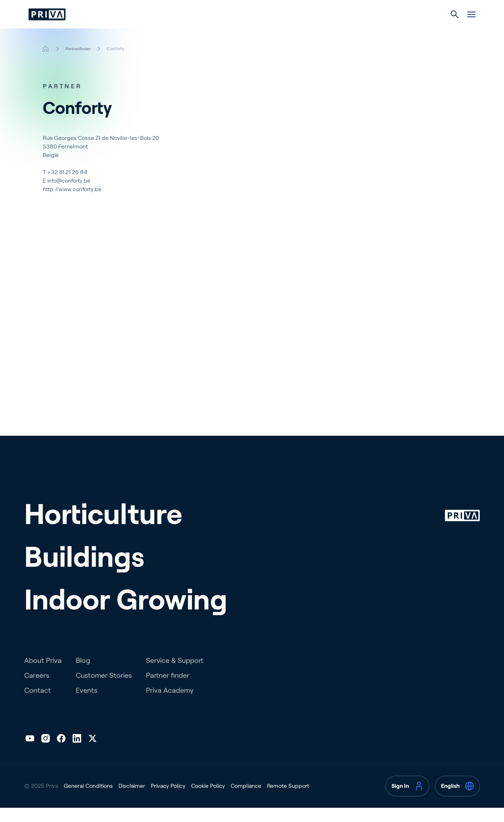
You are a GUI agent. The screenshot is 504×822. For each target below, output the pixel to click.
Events (86, 705)
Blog (83, 675)
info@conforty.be (69, 195)
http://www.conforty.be (72, 203)
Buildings (252, 29)
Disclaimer (132, 800)
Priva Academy (170, 705)
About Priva (43, 675)
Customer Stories (104, 690)
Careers (37, 690)
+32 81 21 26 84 (67, 186)
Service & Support (175, 675)
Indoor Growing (312, 29)
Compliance (246, 800)
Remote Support (288, 800)
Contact (38, 705)
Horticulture (196, 29)
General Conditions (88, 800)
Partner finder (168, 690)
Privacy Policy (168, 800)
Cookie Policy (208, 800)
